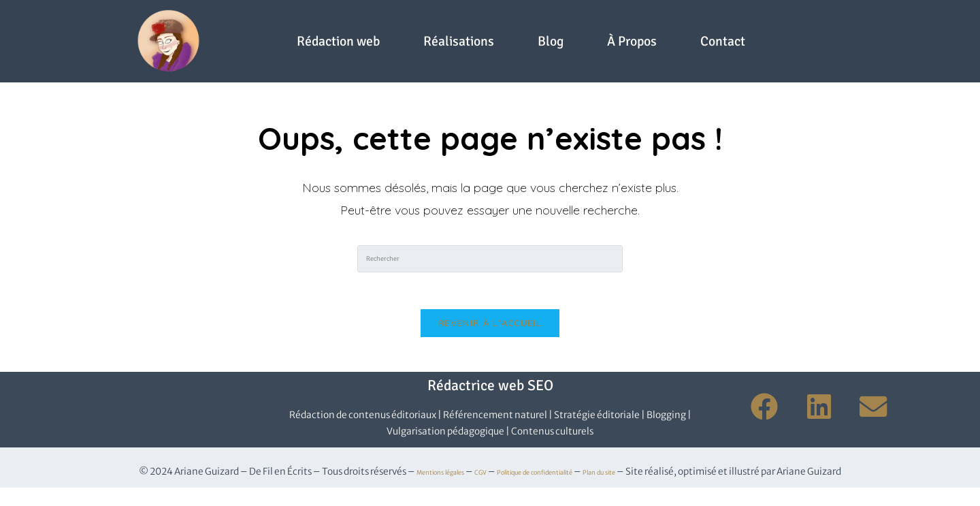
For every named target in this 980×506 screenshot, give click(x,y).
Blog (611, 27)
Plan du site (639, 490)
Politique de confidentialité (544, 490)
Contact (521, 68)
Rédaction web (331, 27)
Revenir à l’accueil (490, 341)
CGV (464, 490)
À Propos (713, 27)
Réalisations (493, 27)
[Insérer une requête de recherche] (490, 272)
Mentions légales (407, 490)
